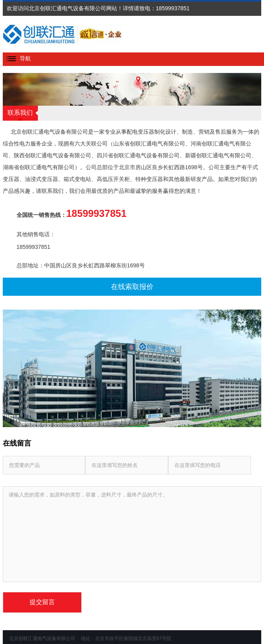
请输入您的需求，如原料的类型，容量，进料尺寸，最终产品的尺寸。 (132, 534)
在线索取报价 (132, 287)
